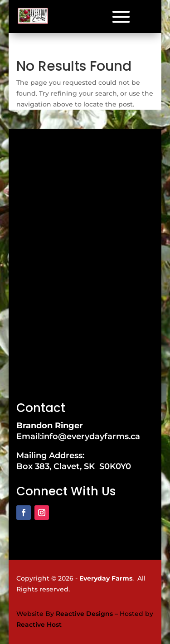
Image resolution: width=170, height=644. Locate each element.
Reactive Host (39, 625)
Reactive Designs (84, 614)
